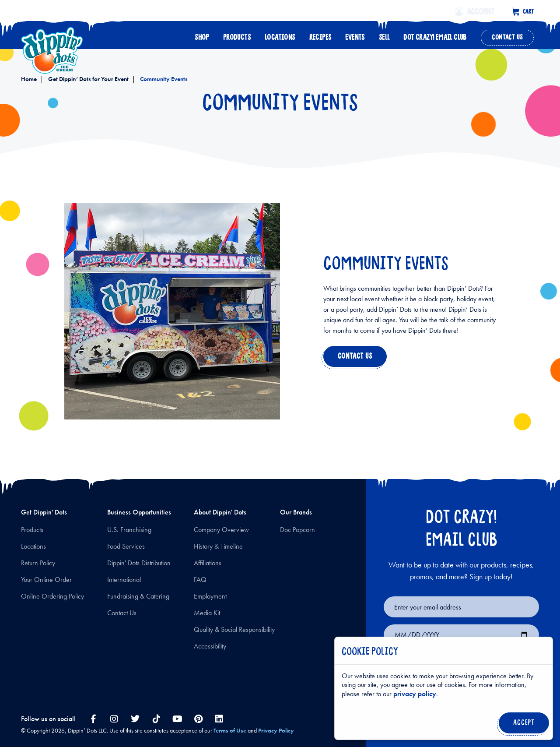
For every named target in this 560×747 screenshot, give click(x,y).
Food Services (126, 546)
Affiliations (208, 563)
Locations (280, 35)
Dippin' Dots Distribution (139, 563)
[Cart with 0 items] (523, 11)
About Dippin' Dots (220, 512)
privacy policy (415, 694)
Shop (202, 35)
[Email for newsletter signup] (461, 607)
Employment (210, 596)
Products (237, 35)
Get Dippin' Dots (44, 512)
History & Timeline (218, 546)
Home (29, 79)
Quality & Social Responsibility (234, 629)
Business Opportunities (139, 512)
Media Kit (207, 613)
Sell (384, 35)
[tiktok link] (156, 719)
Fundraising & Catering (138, 596)
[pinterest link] (198, 719)
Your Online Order (46, 580)
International (124, 580)
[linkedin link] (219, 719)
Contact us (353, 359)
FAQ (200, 580)
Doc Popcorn (297, 530)
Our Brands (296, 512)
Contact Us (507, 35)
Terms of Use (230, 730)
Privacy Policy (276, 730)
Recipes (320, 35)
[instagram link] (114, 719)
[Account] (481, 11)
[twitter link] (135, 719)
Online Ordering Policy (52, 596)
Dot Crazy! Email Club (435, 35)
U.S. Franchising (129, 530)
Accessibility (210, 646)
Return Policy (38, 563)
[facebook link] (93, 719)
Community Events (163, 79)
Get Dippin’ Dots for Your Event (88, 79)
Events (355, 35)
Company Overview (221, 530)
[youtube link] (177, 719)
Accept (522, 725)
